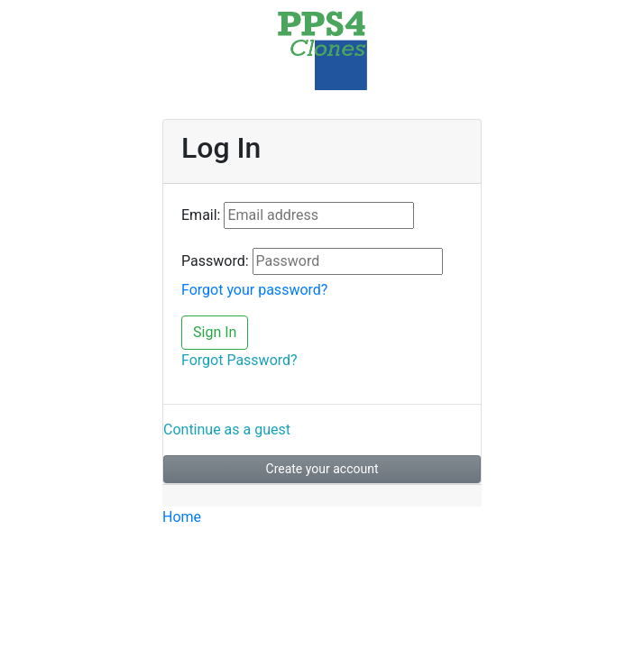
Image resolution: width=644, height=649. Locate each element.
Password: (215, 261)
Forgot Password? (239, 360)
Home (182, 517)
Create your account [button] (322, 469)
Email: (201, 215)
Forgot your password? (254, 290)
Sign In (215, 332)
